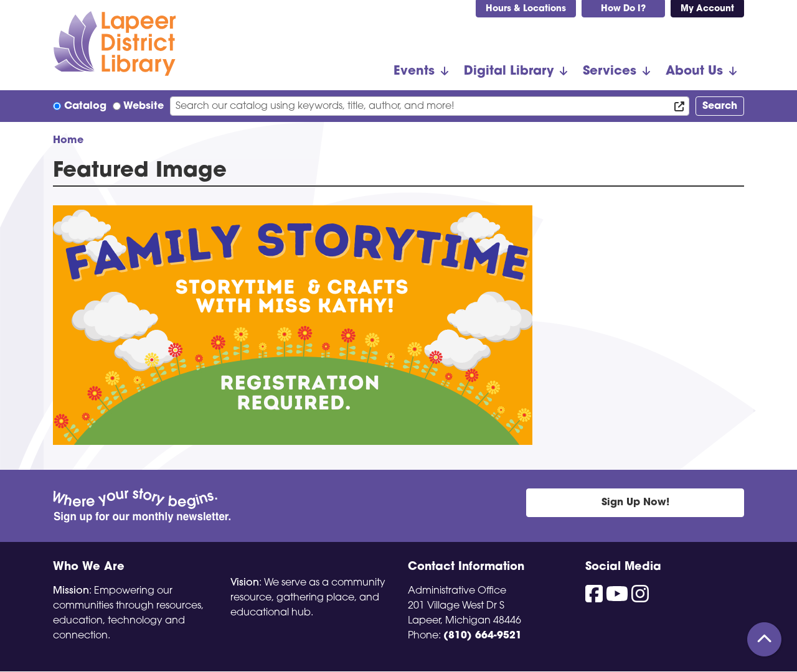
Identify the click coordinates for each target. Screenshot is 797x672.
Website (144, 106)
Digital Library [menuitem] (509, 72)
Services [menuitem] (610, 72)
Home (68, 141)
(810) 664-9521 (483, 636)
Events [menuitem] (414, 72)
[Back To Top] (764, 639)
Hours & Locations (526, 9)
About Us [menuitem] (694, 72)
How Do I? (623, 9)
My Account (707, 9)
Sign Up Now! (635, 503)
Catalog (85, 106)
